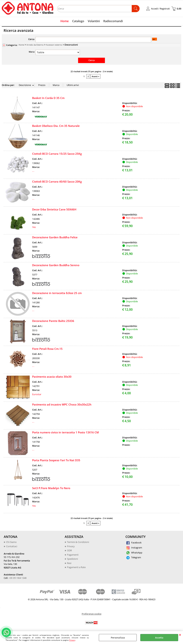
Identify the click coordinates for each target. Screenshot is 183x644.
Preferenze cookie (91, 614)
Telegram (134, 557)
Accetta (159, 638)
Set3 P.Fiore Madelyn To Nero (51, 488)
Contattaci (12, 546)
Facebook (134, 543)
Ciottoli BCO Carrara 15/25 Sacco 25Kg (57, 154)
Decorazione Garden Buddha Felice (55, 237)
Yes (34, 227)
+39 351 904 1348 (18, 578)
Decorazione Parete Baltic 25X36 (53, 321)
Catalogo (78, 21)
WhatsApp (134, 553)
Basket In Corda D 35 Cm (48, 98)
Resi (69, 563)
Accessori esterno (54, 45)
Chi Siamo (11, 542)
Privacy (72, 640)
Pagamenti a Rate (76, 567)
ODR (69, 550)
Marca (32, 52)
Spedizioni (72, 559)
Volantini (94, 21)
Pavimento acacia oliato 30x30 (52, 377)
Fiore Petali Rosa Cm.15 (47, 349)
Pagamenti (73, 555)
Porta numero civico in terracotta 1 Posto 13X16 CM (65, 432)
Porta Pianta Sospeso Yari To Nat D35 (56, 460)
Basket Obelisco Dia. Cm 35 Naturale (56, 126)
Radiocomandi (113, 21)
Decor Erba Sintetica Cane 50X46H (54, 209)
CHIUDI (180, 635)
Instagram (134, 548)
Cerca (31, 39)
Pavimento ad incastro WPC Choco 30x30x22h (62, 404)
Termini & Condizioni (78, 542)
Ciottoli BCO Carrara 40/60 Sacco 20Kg (57, 181)
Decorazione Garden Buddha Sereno (56, 265)
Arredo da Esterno (35, 45)
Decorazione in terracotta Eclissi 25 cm (57, 293)
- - (33, 171)
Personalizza (118, 638)
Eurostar (37, 394)
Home (65, 21)
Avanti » (95, 76)
